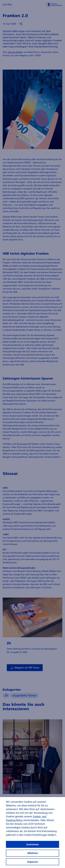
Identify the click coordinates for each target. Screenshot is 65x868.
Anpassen (32, 863)
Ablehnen (33, 855)
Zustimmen (32, 846)
